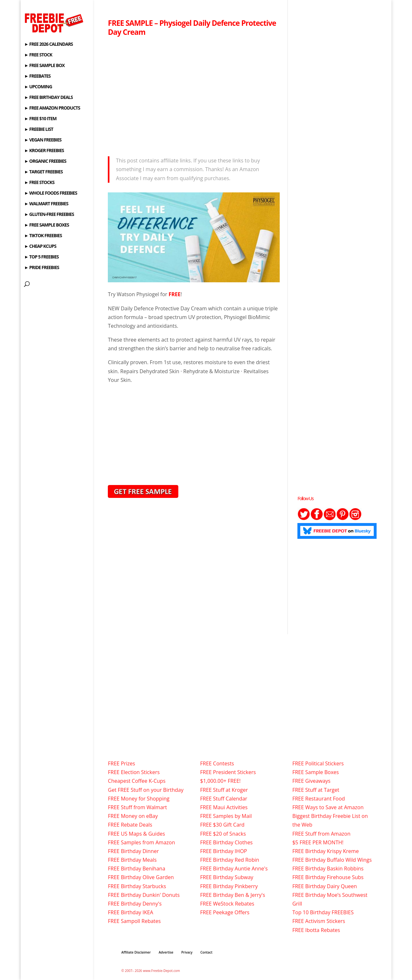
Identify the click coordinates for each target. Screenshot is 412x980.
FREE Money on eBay (133, 816)
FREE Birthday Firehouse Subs (328, 877)
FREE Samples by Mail (226, 816)
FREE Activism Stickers (319, 921)
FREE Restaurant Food (318, 799)
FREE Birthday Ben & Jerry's (233, 895)
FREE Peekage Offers (225, 912)
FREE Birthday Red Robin (230, 860)
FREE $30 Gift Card (222, 825)
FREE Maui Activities (224, 807)
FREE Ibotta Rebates (316, 930)
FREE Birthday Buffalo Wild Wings (332, 860)
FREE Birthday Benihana (136, 868)
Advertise (166, 952)
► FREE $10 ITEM (40, 119)
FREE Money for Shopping (139, 799)
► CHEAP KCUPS (40, 247)
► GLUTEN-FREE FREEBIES (49, 215)
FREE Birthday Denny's (135, 904)
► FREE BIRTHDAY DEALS (48, 98)
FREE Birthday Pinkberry (229, 886)
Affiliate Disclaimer (136, 952)
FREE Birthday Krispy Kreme (325, 851)
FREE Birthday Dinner (133, 851)
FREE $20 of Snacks (223, 834)
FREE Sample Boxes (315, 772)
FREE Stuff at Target (316, 790)
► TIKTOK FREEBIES (43, 236)
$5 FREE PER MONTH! (318, 842)
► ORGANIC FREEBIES (45, 161)
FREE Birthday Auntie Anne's (234, 868)
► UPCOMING (38, 87)
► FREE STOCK (38, 55)
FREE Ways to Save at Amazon (328, 807)
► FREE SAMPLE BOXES (47, 225)
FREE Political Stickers (318, 763)
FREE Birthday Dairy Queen (325, 886)
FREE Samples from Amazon (141, 842)
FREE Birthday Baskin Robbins (328, 868)
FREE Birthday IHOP (224, 851)
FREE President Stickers (228, 772)
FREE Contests (217, 763)
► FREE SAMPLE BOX (44, 66)
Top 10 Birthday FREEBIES (323, 912)
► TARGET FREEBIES (43, 172)
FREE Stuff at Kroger (224, 790)
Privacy (187, 952)
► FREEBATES (37, 76)
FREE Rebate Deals (130, 825)
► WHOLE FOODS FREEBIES (51, 193)
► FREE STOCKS (39, 183)
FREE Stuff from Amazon (321, 834)
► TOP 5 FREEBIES (41, 257)
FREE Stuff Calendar (224, 799)
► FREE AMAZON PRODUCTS (52, 108)
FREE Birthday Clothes (226, 842)
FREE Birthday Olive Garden (141, 877)
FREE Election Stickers (134, 772)
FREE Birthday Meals (132, 860)
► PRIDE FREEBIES (42, 268)
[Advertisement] (194, 94)
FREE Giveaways (311, 781)
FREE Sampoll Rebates (134, 921)
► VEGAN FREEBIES (43, 140)
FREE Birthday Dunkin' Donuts (144, 895)
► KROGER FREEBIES (44, 151)
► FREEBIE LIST (39, 130)
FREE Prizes (121, 763)
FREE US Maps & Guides (136, 834)
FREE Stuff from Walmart (137, 807)
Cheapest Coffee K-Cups (137, 781)
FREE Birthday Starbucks (137, 886)
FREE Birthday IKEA (131, 912)
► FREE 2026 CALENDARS (48, 44)
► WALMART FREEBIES (46, 204)
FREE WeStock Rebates (227, 904)
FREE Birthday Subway (227, 877)
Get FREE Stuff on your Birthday (146, 790)
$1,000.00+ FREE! (220, 781)
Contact (206, 952)
